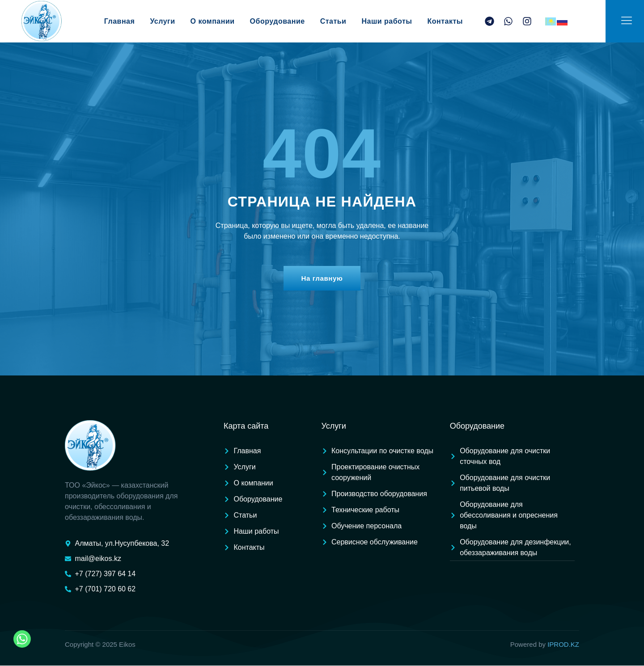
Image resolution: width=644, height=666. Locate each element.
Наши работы (390, 21)
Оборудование (287, 21)
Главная (121, 21)
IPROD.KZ (563, 645)
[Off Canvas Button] (627, 21)
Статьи (346, 21)
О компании (216, 21)
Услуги (167, 21)
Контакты (463, 21)
